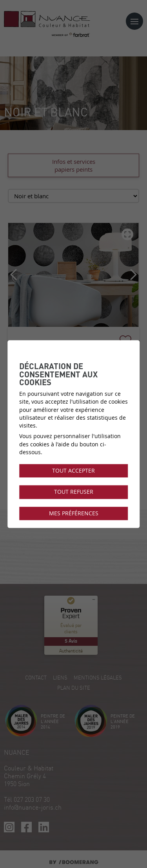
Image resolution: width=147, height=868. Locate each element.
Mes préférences (74, 513)
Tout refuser (74, 492)
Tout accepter (73, 471)
